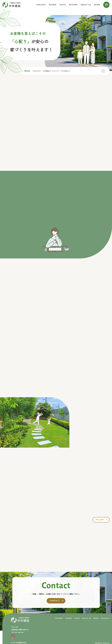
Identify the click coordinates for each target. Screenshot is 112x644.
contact (55, 601)
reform (73, 5)
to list (100, 520)
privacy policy (102, 643)
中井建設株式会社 (21, 643)
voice (63, 5)
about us (86, 5)
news (97, 5)
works (53, 5)
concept (41, 5)
